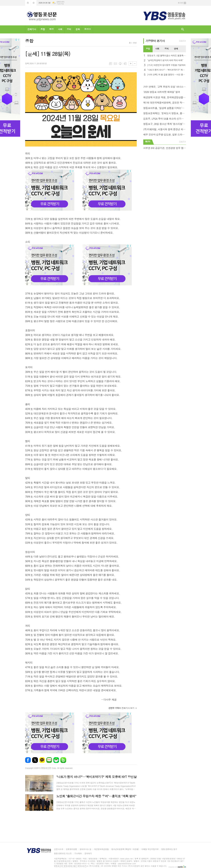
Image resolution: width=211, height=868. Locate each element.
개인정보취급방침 (101, 849)
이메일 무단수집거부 (150, 849)
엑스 (35, 760)
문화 (78, 29)
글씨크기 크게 (131, 64)
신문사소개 (59, 849)
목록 (110, 64)
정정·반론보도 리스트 (63, 853)
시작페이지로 (28, 3)
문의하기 (88, 853)
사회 (60, 29)
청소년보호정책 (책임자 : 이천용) (125, 849)
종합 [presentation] (148, 49)
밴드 (63, 760)
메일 (115, 64)
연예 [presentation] (176, 49)
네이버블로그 (49, 760)
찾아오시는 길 (85, 849)
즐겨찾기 (34, 3)
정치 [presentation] (167, 49)
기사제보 (78, 853)
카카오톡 (42, 760)
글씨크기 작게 (135, 64)
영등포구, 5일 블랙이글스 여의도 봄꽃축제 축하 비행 (167, 56)
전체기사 (32, 29)
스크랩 (125, 64)
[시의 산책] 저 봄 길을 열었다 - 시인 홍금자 (167, 75)
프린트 (120, 64)
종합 (43, 29)
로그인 (180, 3)
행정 (51, 29)
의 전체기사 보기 (121, 708)
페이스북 (28, 760)
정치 (69, 29)
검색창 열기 (183, 29)
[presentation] (183, 49)
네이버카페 (56, 760)
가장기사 (155, 41)
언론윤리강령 (71, 849)
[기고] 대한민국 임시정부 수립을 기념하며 (166, 65)
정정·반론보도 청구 (169, 849)
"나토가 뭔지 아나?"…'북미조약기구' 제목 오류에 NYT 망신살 (167, 70)
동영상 (87, 29)
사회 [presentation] (157, 49)
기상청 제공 (60, 4)
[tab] (148, 49)
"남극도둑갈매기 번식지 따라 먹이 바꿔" (165, 60)
